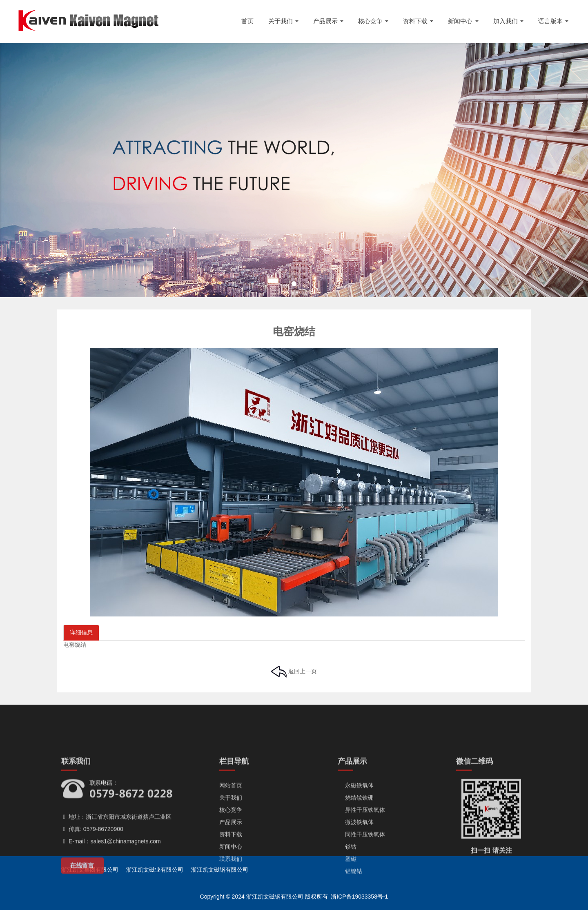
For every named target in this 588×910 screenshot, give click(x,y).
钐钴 (347, 898)
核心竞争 (231, 861)
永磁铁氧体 (356, 837)
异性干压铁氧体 (361, 861)
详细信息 (81, 632)
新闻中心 (231, 898)
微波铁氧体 (356, 873)
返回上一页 (294, 671)
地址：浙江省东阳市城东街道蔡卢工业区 (116, 868)
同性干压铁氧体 (361, 886)
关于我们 (231, 849)
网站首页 (231, 837)
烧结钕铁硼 (356, 849)
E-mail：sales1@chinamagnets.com (111, 892)
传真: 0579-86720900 (92, 880)
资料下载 (231, 886)
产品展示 (231, 873)
